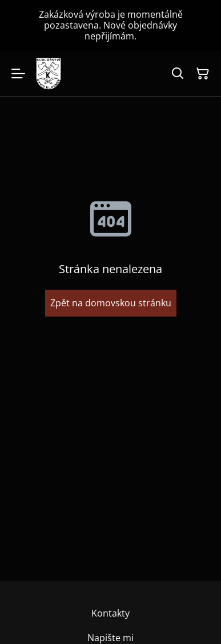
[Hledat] (178, 74)
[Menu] (18, 74)
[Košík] (203, 74)
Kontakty (111, 613)
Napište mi (111, 638)
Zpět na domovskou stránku (111, 303)
